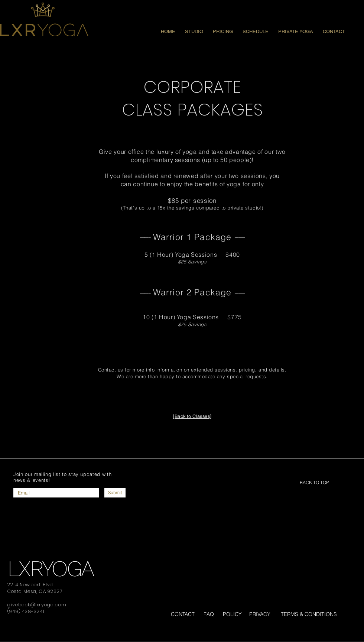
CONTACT (183, 614)
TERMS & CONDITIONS (309, 614)
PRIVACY (260, 614)
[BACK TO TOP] (314, 483)
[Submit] (115, 493)
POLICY (232, 614)
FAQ (209, 614)
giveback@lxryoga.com (37, 605)
